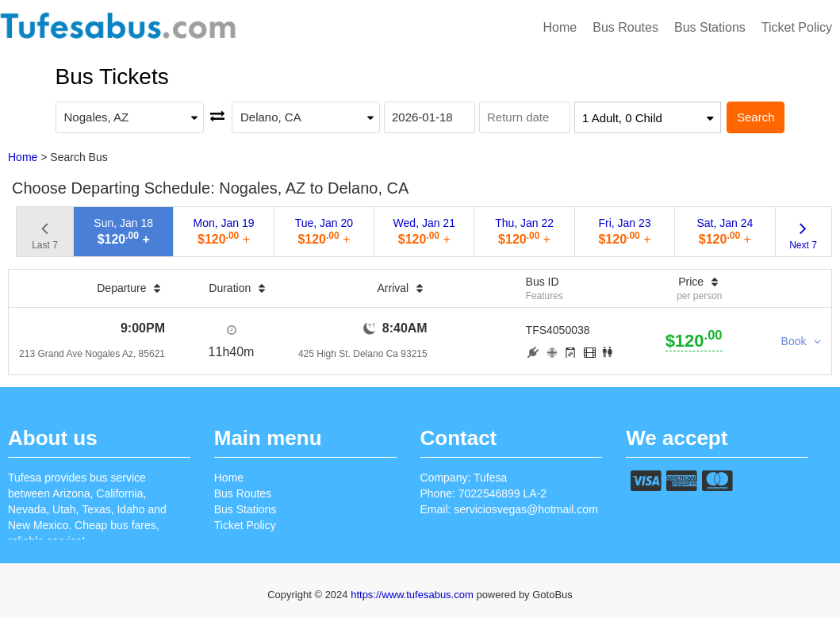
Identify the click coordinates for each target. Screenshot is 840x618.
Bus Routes (625, 27)
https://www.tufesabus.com (413, 595)
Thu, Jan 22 (524, 231)
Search (756, 117)
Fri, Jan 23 (624, 231)
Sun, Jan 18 (123, 231)
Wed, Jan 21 (424, 231)
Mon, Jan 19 (224, 231)
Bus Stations (710, 27)
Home (560, 27)
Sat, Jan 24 (725, 231)
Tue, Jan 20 (324, 231)
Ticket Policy (797, 27)
